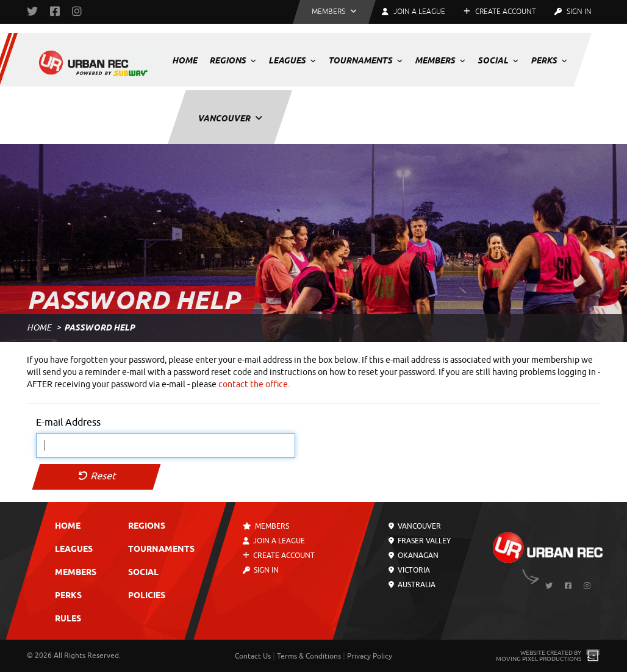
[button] (334, 12)
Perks (549, 60)
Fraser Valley (420, 541)
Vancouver (230, 118)
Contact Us (253, 656)
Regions (233, 60)
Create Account (500, 12)
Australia (412, 585)
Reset (96, 476)
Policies (147, 596)
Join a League (274, 541)
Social (498, 60)
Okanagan (414, 556)
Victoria (409, 570)
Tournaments (365, 60)
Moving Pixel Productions (539, 659)
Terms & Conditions (309, 656)
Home (185, 60)
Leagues (292, 60)
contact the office (253, 384)
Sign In (573, 12)
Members (440, 60)
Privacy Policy (370, 656)
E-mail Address (68, 423)
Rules (68, 619)
